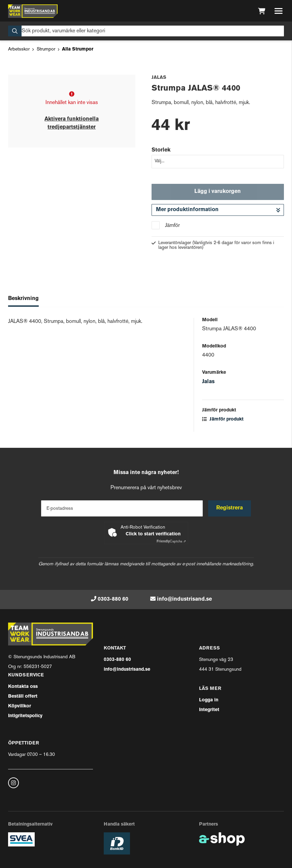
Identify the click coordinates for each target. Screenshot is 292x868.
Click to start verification (153, 534)
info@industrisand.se (184, 599)
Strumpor (46, 49)
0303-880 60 (113, 599)
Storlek (161, 150)
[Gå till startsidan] (33, 11)
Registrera (230, 508)
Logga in (209, 700)
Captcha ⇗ (171, 542)
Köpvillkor (20, 706)
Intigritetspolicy (25, 716)
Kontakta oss (23, 687)
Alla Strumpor (78, 49)
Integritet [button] (209, 710)
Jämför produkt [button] (223, 419)
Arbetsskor (19, 49)
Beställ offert (23, 696)
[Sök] (146, 31)
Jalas (208, 382)
